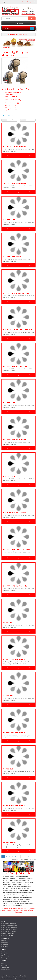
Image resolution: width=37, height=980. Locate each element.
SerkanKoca (23, 978)
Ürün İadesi (5, 945)
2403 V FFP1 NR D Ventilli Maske (14, 147)
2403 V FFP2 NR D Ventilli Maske (14, 183)
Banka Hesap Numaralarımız (9, 926)
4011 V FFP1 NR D (9, 403)
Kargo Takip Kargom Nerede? (9, 930)
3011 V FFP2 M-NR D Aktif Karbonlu (16, 293)
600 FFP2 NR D (8, 696)
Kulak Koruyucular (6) (11, 96)
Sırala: (4, 120)
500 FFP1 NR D (8, 622)
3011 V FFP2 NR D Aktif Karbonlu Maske (17, 330)
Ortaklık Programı (6, 956)
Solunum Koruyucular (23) (13, 99)
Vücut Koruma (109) (11, 106)
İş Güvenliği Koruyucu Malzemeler (18, 34)
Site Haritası (5, 947)
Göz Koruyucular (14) (11, 94)
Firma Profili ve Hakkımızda (9, 924)
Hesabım (4, 963)
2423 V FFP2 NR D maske (12, 220)
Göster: (23, 120)
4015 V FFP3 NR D (9, 476)
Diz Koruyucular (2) (11, 108)
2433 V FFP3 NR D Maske (12, 256)
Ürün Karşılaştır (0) (8, 115)
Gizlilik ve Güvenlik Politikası (9, 928)
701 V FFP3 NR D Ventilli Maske (14, 806)
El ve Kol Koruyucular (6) (12, 103)
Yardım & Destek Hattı (7, 935)
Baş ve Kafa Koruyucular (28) (13, 92)
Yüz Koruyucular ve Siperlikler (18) (15, 101)
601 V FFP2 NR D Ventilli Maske (14, 732)
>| (29, 857)
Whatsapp (6, 48)
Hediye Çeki (5, 954)
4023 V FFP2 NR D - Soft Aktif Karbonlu (17, 549)
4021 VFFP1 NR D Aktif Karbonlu (15, 513)
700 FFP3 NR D (8, 769)
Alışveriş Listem (6, 967)
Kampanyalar (5, 958)
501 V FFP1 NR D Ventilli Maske (14, 659)
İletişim (4, 941)
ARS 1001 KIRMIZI (9, 842)
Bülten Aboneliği (6, 969)
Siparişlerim (5, 965)
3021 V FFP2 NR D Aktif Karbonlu (15, 366)
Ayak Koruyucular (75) (11, 110)
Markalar (4, 952)
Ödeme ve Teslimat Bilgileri (9, 932)
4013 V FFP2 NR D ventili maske (14, 439)
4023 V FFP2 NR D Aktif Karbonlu (15, 586)
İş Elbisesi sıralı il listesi (8, 933)
